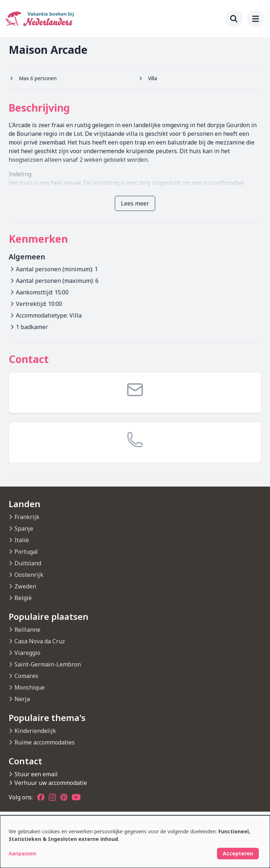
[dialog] (135, 842)
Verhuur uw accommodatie (51, 783)
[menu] (256, 19)
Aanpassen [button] (23, 853)
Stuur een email (36, 774)
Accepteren (238, 853)
